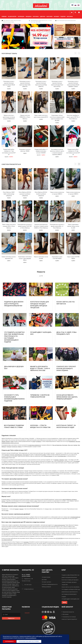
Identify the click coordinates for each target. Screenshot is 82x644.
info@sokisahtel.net (76, 517)
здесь (36, 501)
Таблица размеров (46, 587)
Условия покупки (46, 577)
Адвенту (20, 447)
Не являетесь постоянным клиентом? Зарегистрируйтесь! (69, 618)
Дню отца (70, 445)
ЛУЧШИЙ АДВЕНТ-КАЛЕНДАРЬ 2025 (70, 599)
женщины (62, 460)
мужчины (57, 460)
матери (75, 445)
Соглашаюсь (9, 641)
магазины (26, 542)
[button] (79, 164)
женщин (4, 441)
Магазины (70, 16)
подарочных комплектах (11, 502)
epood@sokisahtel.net (7, 540)
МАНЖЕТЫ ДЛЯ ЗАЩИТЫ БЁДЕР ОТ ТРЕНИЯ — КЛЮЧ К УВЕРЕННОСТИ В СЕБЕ (40, 368)
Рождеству (14, 447)
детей (12, 441)
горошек (7, 455)
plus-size (78, 441)
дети (66, 460)
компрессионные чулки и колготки (10, 443)
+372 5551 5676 (28, 585)
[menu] (38, 17)
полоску (12, 455)
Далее (41, 276)
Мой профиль (79, 12)
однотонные (26, 455)
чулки (34, 441)
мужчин (8, 441)
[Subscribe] (11, 618)
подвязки (38, 441)
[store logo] (41, 6)
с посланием (76, 461)
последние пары (62, 456)
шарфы (28, 502)
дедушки (9, 447)
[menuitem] (5, 17)
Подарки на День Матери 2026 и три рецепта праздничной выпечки (14, 304)
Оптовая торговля (46, 582)
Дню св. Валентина (57, 445)
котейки (44, 455)
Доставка (44, 580)
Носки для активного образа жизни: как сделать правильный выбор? (67, 397)
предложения (5, 458)
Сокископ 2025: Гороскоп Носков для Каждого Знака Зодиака (66, 368)
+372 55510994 (59, 538)
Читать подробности (31, 638)
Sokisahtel (27, 613)
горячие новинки (48, 456)
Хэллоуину (65, 445)
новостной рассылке (60, 525)
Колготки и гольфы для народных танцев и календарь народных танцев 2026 (70, 582)
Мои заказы (66, 614)
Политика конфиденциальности (50, 584)
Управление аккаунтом (68, 612)
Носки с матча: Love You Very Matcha (71, 587)
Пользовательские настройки (29, 641)
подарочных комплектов (34, 445)
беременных (72, 441)
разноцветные (18, 455)
